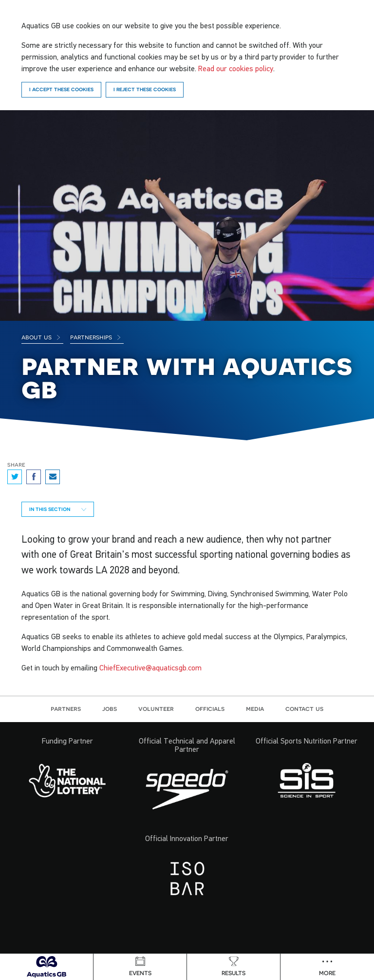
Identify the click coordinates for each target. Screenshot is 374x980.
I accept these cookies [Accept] (61, 89)
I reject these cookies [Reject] (145, 89)
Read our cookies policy (236, 68)
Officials (210, 708)
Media (255, 708)
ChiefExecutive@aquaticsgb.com (150, 667)
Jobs (110, 708)
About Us (41, 337)
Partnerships (96, 337)
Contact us (304, 708)
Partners (66, 708)
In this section (58, 509)
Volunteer (156, 708)
